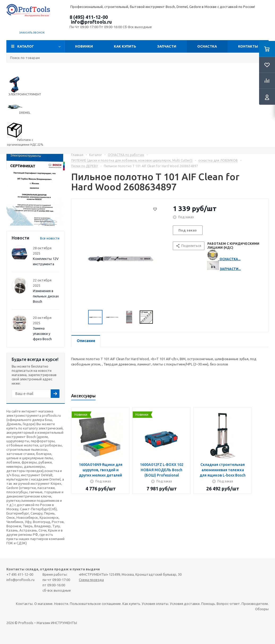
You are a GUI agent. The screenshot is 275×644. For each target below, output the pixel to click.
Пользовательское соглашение (95, 604)
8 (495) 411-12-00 (89, 17)
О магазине (43, 604)
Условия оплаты (155, 604)
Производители (255, 604)
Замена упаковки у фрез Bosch (42, 334)
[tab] (86, 341)
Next (159, 317)
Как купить (125, 46)
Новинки (84, 46)
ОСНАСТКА (207, 46)
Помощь (208, 604)
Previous (82, 317)
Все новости (50, 238)
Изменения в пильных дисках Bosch (46, 296)
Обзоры (262, 609)
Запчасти (167, 46)
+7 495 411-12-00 (20, 574)
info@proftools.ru (91, 22)
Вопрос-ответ (228, 604)
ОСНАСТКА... (230, 259)
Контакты (248, 46)
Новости (61, 604)
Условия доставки (185, 604)
